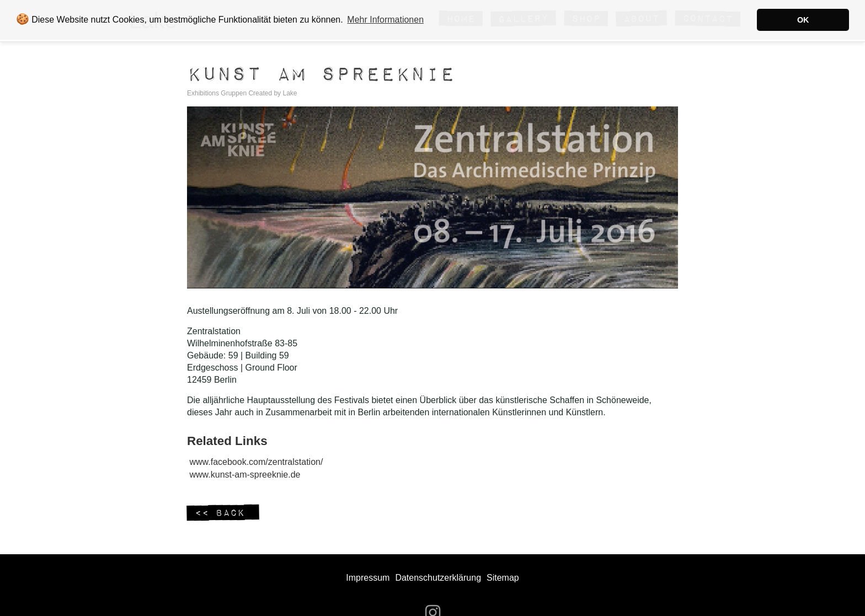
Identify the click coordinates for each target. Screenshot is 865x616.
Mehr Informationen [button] (385, 20)
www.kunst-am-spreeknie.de (245, 475)
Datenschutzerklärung (438, 578)
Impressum (368, 578)
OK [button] (803, 20)
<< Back (223, 513)
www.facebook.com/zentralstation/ (257, 462)
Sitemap (503, 578)
